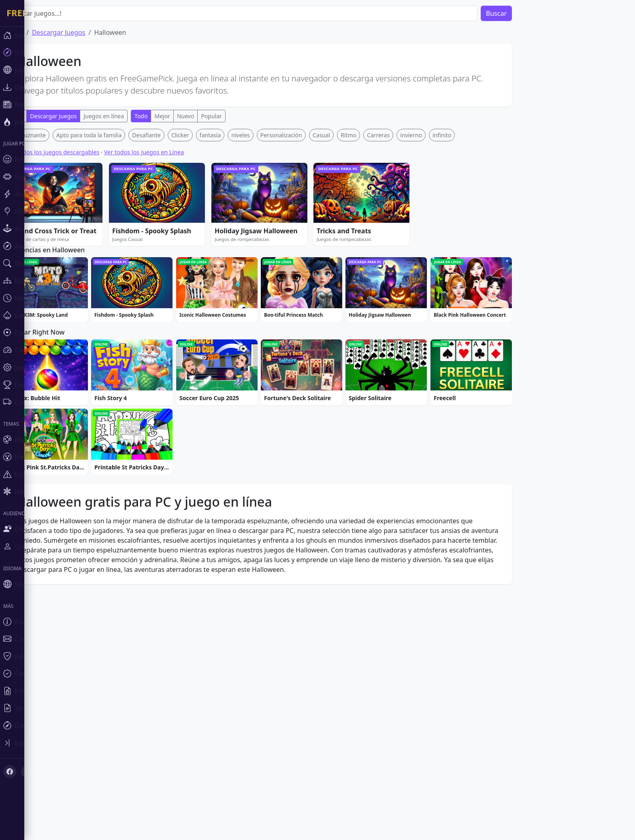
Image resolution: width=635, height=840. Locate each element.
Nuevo (210, 116)
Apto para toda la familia (113, 135)
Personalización (306, 135)
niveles (265, 135)
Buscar (521, 13)
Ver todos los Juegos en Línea (168, 152)
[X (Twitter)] (21, 695)
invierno (435, 135)
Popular (235, 116)
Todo (41, 116)
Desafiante (171, 135)
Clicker (205, 135)
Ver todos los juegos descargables (77, 152)
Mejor (186, 116)
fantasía (234, 135)
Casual (346, 135)
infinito (466, 135)
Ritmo (373, 135)
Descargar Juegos (83, 32)
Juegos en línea (128, 116)
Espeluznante (52, 135)
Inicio (39, 32)
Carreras (403, 135)
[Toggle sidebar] (12, 669)
